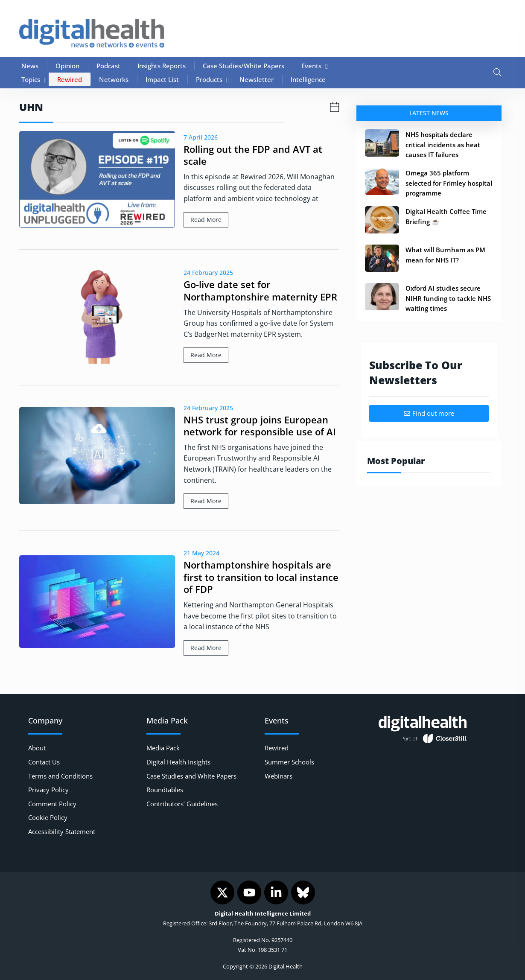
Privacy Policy (48, 790)
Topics (31, 79)
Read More (206, 220)
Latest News (429, 113)
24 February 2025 (208, 273)
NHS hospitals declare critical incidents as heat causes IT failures (443, 144)
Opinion (67, 66)
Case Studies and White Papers (191, 776)
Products (209, 79)
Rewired (70, 79)
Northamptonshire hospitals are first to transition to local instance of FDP (261, 577)
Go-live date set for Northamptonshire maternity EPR (260, 290)
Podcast (108, 66)
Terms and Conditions (60, 776)
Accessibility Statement (62, 831)
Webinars (279, 776)
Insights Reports (162, 66)
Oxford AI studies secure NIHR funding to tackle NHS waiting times (448, 298)
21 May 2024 (201, 553)
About (37, 748)
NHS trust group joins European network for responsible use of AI (260, 426)
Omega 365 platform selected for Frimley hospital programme (449, 183)
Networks (114, 79)
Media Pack (163, 748)
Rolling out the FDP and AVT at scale (253, 155)
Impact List (162, 79)
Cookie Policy (48, 817)
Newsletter (257, 79)
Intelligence (308, 79)
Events (311, 66)
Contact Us (44, 762)
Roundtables (165, 790)
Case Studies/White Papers (244, 66)
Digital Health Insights (178, 762)
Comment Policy (52, 804)
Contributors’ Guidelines (182, 804)
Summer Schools (289, 762)
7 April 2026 (201, 137)
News (30, 66)
